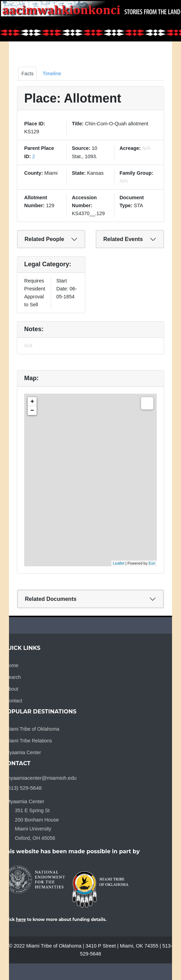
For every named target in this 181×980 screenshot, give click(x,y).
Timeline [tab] (52, 74)
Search (13, 677)
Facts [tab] (27, 74)
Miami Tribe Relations (29, 741)
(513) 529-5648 (24, 788)
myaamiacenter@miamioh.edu (41, 778)
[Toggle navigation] (171, 21)
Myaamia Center (23, 752)
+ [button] (32, 402)
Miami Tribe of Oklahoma (32, 729)
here (21, 919)
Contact (14, 701)
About (12, 689)
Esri (152, 563)
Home (12, 665)
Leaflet (119, 563)
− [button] (32, 411)
